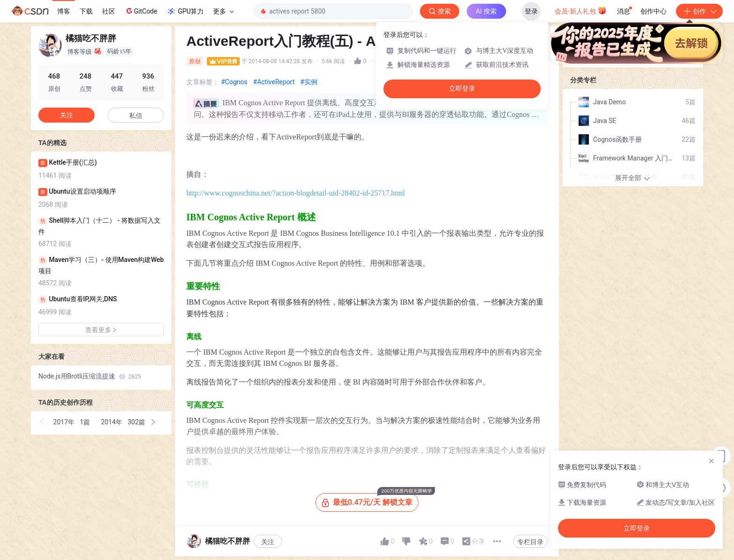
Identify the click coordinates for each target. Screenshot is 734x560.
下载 (86, 11)
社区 (109, 11)
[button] (42, 422)
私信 (136, 116)
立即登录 (462, 89)
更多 (223, 11)
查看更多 (101, 330)
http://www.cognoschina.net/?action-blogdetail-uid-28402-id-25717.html (296, 193)
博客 (64, 11)
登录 (531, 11)
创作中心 (653, 11)
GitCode (141, 11)
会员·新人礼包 (581, 10)
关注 (268, 542)
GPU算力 (185, 11)
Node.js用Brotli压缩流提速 (90, 376)
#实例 (309, 82)
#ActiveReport (274, 82)
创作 (699, 11)
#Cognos (234, 82)
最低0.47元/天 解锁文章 (370, 500)
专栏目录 (530, 542)
